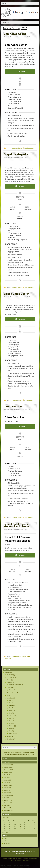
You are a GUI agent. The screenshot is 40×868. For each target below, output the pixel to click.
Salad (11, 728)
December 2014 (8, 803)
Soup (10, 713)
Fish (10, 703)
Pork (10, 708)
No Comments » (29, 148)
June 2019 (7, 790)
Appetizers (10, 675)
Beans (11, 718)
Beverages (15, 148)
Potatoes (11, 726)
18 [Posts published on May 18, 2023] (20, 827)
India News (17, 860)
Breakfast (10, 682)
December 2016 (8, 795)
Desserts (9, 688)
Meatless (11, 705)
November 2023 (8, 772)
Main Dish (10, 698)
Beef (10, 700)
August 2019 (8, 788)
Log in (6, 839)
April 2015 (7, 798)
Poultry (11, 711)
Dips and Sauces (12, 693)
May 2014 (7, 805)
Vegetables (12, 734)
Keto (8, 696)
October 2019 (8, 785)
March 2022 (7, 780)
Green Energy (26, 860)
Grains (11, 721)
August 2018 (8, 793)
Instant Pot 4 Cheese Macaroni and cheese (17, 525)
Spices (9, 737)
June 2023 (7, 775)
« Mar (4, 832)
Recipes (20, 148)
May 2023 (7, 778)
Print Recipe (20, 71)
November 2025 (8, 767)
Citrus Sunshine (13, 407)
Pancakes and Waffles (15, 685)
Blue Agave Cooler (15, 34)
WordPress (7, 844)
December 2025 (8, 765)
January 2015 (8, 800)
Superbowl (10, 739)
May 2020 (7, 783)
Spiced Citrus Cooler (16, 294)
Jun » (8, 832)
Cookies (11, 690)
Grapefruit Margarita (16, 154)
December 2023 (8, 770)
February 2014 (8, 808)
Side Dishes (23, 656)
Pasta (13, 656)
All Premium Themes (22, 859)
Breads (9, 680)
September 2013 (9, 811)
